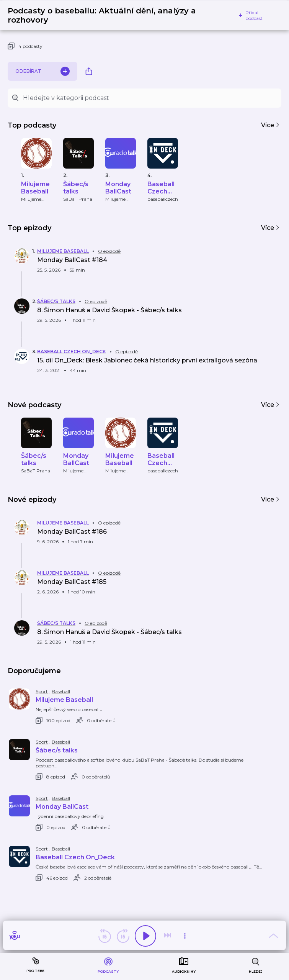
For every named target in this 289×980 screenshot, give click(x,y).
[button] (136, 262)
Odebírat (42, 71)
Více (270, 125)
